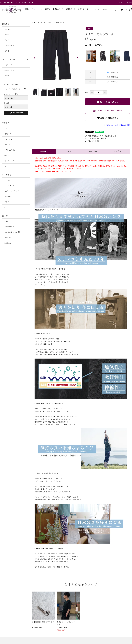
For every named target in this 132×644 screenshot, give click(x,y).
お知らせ (8, 221)
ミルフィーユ (9, 161)
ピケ (6, 128)
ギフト (7, 207)
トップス (8, 29)
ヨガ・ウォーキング (12, 191)
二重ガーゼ (8, 139)
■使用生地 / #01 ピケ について (46, 210)
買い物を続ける (92, 141)
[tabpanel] (56, 57)
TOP (34, 22)
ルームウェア (9, 186)
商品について (9, 237)
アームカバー (9, 45)
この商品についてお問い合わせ (108, 111)
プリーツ (8, 145)
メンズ (7, 76)
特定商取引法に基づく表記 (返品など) (101, 136)
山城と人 (8, 243)
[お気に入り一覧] (122, 10)
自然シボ (8, 134)
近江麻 (7, 155)
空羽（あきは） (10, 150)
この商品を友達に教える (96, 138)
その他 (7, 51)
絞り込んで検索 (16, 113)
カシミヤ (8, 166)
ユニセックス (9, 70)
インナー (8, 40)
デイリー (8, 180)
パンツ (40, 22)
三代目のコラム (10, 227)
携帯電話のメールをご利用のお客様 (117, 125)
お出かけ (8, 196)
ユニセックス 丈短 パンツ (55, 22)
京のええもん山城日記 (12, 232)
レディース (8, 65)
